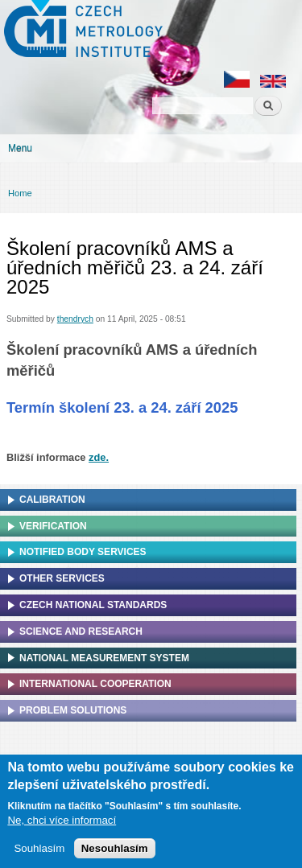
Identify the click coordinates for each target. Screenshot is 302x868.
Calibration (52, 500)
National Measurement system (104, 658)
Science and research (81, 631)
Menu (20, 148)
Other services (62, 578)
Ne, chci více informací (62, 823)
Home (20, 193)
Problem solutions (73, 710)
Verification (53, 526)
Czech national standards (93, 605)
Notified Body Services (83, 552)
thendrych (75, 319)
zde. (99, 457)
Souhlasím (39, 851)
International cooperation (95, 684)
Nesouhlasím (115, 851)
